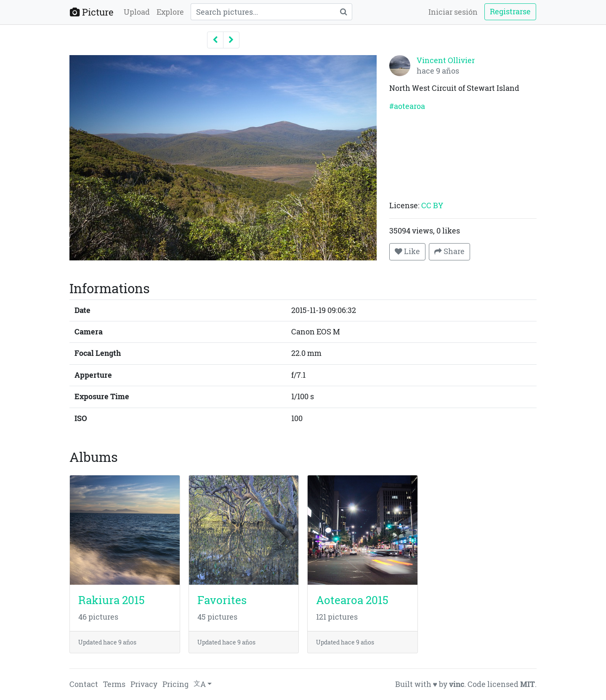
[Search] (343, 12)
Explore (170, 12)
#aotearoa (407, 106)
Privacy (144, 684)
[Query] (263, 12)
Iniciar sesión (453, 12)
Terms (114, 684)
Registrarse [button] (510, 12)
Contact (84, 684)
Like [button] (407, 251)
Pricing (175, 684)
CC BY (432, 205)
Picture (92, 12)
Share (449, 251)
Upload (137, 12)
